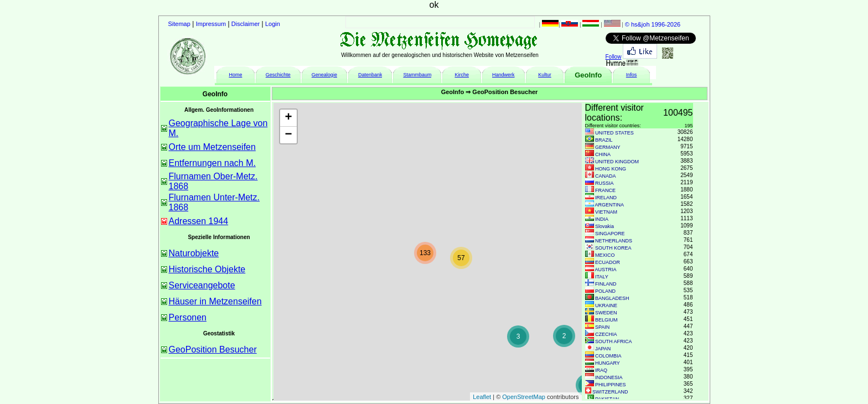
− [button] (288, 135)
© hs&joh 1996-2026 (653, 24)
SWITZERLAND (610, 392)
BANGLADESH (612, 298)
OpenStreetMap (524, 397)
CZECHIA (606, 334)
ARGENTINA (610, 205)
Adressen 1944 (199, 221)
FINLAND (606, 284)
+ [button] (288, 118)
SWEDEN (606, 313)
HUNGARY (608, 363)
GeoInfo (588, 75)
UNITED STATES (614, 133)
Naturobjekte (194, 253)
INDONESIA (609, 377)
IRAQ (601, 370)
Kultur (545, 75)
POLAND (605, 291)
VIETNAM (606, 212)
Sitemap (179, 24)
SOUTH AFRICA (614, 341)
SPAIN (602, 327)
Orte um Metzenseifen (212, 147)
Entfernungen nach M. (212, 163)
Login (273, 24)
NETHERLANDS (614, 241)
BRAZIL (604, 140)
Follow (614, 57)
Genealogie (324, 75)
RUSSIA (604, 183)
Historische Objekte (207, 269)
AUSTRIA (606, 270)
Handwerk (503, 75)
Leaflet (482, 397)
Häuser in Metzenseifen (215, 301)
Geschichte (278, 75)
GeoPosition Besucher (213, 349)
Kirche (462, 75)
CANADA (606, 176)
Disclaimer (246, 24)
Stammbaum (417, 75)
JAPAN (603, 349)
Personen (188, 317)
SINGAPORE (610, 234)
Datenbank (370, 75)
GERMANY (608, 147)
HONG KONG (611, 169)
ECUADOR (608, 262)
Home (235, 75)
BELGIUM (606, 320)
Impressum (211, 24)
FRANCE (605, 190)
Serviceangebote (202, 285)
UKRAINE (606, 305)
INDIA (602, 219)
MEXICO (605, 255)
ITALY (602, 277)
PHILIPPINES (611, 385)
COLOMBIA (608, 356)
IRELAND (606, 198)
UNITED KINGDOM (617, 162)
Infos (632, 75)
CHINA (603, 154)
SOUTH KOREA (613, 248)
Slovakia (604, 226)
